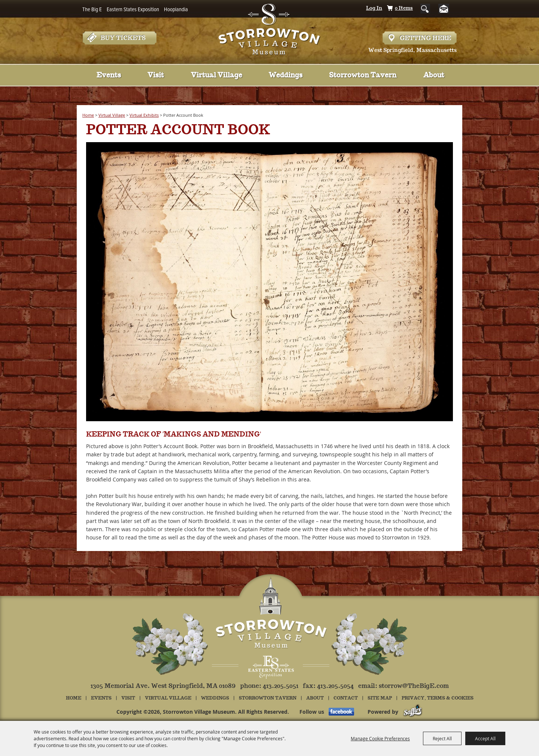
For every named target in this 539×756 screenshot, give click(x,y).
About (434, 76)
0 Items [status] (404, 8)
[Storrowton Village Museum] (270, 28)
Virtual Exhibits (144, 115)
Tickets (119, 38)
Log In (374, 8)
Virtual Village (217, 76)
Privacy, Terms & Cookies (438, 698)
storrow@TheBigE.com (414, 686)
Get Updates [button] (447, 9)
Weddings (286, 76)
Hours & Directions (420, 38)
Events (109, 76)
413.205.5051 (281, 686)
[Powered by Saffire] (413, 712)
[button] (269, 283)
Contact (346, 698)
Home (88, 115)
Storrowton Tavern (363, 76)
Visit (156, 76)
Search (425, 9)
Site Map (380, 698)
